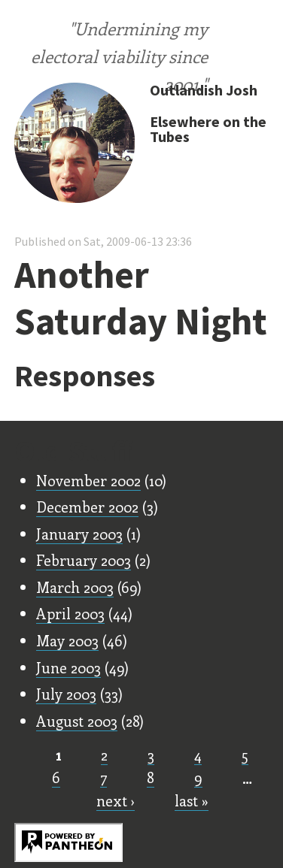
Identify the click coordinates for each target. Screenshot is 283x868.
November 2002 (88, 480)
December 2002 (87, 507)
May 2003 (67, 640)
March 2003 (75, 587)
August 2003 (77, 721)
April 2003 (70, 613)
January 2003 (79, 534)
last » (192, 800)
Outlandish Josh (204, 90)
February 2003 (84, 560)
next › (116, 800)
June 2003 (68, 667)
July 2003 (66, 694)
